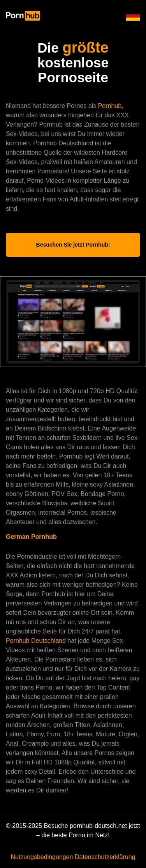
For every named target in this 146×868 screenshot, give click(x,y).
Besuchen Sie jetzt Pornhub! (73, 245)
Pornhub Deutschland (37, 641)
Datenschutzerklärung (105, 857)
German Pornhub (31, 537)
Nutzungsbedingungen (42, 857)
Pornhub (110, 106)
